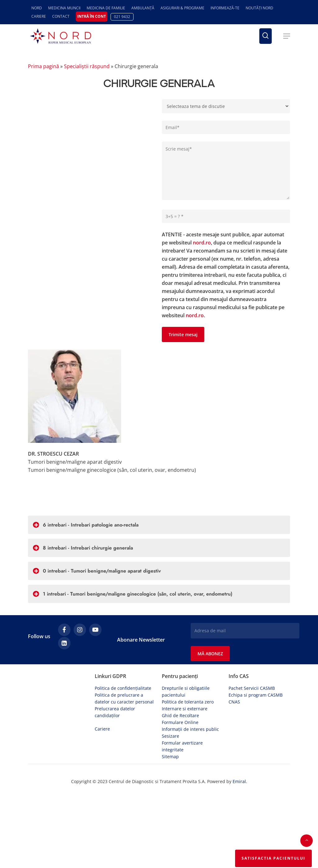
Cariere (102, 729)
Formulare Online (180, 722)
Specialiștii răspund (87, 66)
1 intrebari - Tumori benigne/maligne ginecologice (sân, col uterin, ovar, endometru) (133, 594)
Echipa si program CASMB (256, 695)
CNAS (234, 702)
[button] (287, 36)
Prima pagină (43, 66)
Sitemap (170, 757)
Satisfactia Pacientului (273, 858)
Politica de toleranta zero (188, 702)
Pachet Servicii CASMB (252, 688)
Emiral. (240, 781)
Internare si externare (185, 709)
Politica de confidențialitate (123, 688)
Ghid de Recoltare (180, 715)
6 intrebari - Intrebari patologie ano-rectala (86, 525)
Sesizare (170, 736)
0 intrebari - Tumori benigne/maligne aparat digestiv (97, 571)
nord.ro (202, 243)
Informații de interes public (190, 729)
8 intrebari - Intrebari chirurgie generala (83, 548)
